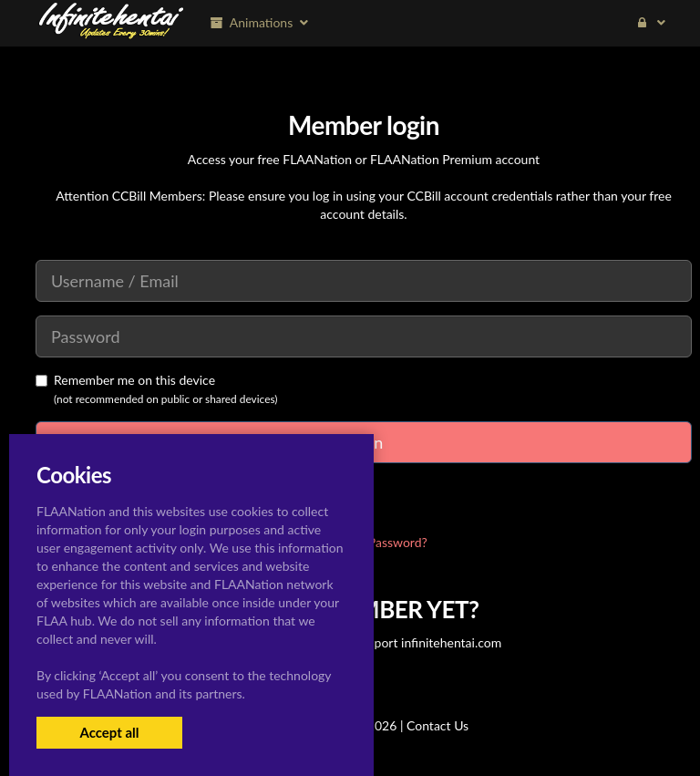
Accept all (109, 732)
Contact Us (437, 725)
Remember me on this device (125, 380)
